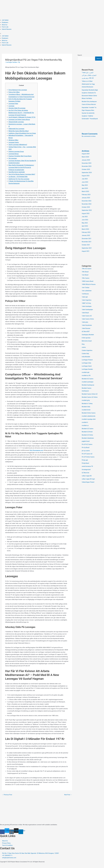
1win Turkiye (86, 291)
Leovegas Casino (14, 145)
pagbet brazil (86, 443)
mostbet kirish (86, 412)
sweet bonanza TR (87, 468)
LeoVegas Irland (87, 369)
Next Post (68, 797)
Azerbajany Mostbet (88, 338)
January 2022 (86, 240)
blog (83, 347)
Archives (86, 156)
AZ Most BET (86, 335)
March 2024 (85, 162)
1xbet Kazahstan (87, 329)
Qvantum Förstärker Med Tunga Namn (20, 158)
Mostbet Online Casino (89, 415)
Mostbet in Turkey (87, 406)
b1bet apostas (86, 341)
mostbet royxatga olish (89, 422)
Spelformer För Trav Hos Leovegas (19, 181)
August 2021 (86, 255)
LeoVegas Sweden (12, 62)
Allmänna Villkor (14, 142)
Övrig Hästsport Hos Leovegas (18, 90)
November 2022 (87, 208)
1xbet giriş (85, 326)
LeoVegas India (87, 366)
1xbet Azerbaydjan (87, 313)
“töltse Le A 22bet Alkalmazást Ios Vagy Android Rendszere (88, 84)
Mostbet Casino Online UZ (90, 397)
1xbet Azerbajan (87, 310)
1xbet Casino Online (88, 322)
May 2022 (85, 227)
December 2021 (87, 243)
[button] (52, 34)
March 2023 (85, 196)
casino (84, 350)
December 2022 (87, 205)
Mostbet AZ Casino (88, 382)
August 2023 (86, 180)
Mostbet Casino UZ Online (90, 400)
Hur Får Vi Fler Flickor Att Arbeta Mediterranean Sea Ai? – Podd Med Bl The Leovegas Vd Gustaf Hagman (21, 113)
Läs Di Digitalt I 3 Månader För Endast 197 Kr (22, 117)
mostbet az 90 (86, 378)
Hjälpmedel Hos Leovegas (17, 129)
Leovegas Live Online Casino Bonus (19, 120)
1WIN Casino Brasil (88, 285)
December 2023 (87, 168)
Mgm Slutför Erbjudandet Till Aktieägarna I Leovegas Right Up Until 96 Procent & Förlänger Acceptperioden (22, 170)
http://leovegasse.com (37, 453)
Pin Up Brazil (86, 450)
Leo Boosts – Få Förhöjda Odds (18, 179)
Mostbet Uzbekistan (88, 440)
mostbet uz (85, 428)
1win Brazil (85, 279)
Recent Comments (90, 139)
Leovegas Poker (13, 104)
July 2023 (85, 184)
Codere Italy (85, 357)
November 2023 (87, 171)
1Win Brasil (85, 276)
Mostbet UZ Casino (88, 431)
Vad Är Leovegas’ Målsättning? (18, 147)
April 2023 (85, 193)
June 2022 (85, 224)
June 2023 (85, 187)
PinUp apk (85, 462)
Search (80, 55)
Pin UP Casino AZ (87, 456)
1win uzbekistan (87, 294)
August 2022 (86, 218)
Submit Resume (7, 29)
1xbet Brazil (85, 316)
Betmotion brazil (87, 344)
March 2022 (85, 233)
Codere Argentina (87, 354)
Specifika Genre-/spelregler (17, 174)
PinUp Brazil (85, 465)
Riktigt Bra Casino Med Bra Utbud (19, 131)
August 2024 (86, 159)
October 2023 (86, 174)
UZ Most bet (86, 475)
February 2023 (86, 199)
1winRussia (85, 297)
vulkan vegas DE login (89, 481)
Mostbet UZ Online (88, 437)
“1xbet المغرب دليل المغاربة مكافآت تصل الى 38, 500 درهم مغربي (89, 75)
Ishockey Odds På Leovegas (17, 108)
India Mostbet (86, 360)
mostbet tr (85, 425)
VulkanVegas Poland (88, 484)
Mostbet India (86, 409)
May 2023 (85, 190)
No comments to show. (89, 141)
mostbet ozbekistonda (89, 419)
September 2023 (87, 177)
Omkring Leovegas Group (16, 154)
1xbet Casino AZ (87, 319)
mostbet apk (86, 375)
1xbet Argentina (87, 304)
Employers (5, 22)
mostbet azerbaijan (88, 385)
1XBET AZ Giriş (86, 307)
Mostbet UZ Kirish (87, 434)
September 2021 (87, 252)
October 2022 (86, 212)
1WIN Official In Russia (89, 288)
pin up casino (86, 453)
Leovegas (11, 106)
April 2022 (85, 230)
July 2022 (85, 221)
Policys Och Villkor (14, 92)
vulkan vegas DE (87, 478)
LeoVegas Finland (87, 363)
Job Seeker (5, 20)
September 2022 (87, 215)
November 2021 (87, 246)
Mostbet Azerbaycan (88, 388)
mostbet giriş (86, 403)
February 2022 (86, 237)
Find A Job (5, 27)
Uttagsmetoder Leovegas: (16, 122)
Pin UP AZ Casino (87, 447)
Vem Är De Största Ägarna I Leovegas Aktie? (22, 177)
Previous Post (7, 797)
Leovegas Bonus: (14, 156)
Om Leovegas (13, 161)
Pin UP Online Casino (88, 459)
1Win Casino (86, 282)
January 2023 (86, 202)
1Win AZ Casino (87, 273)
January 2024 (86, 165)
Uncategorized (86, 471)
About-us (5, 25)
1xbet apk (85, 301)
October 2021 (86, 249)
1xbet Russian (86, 332)
